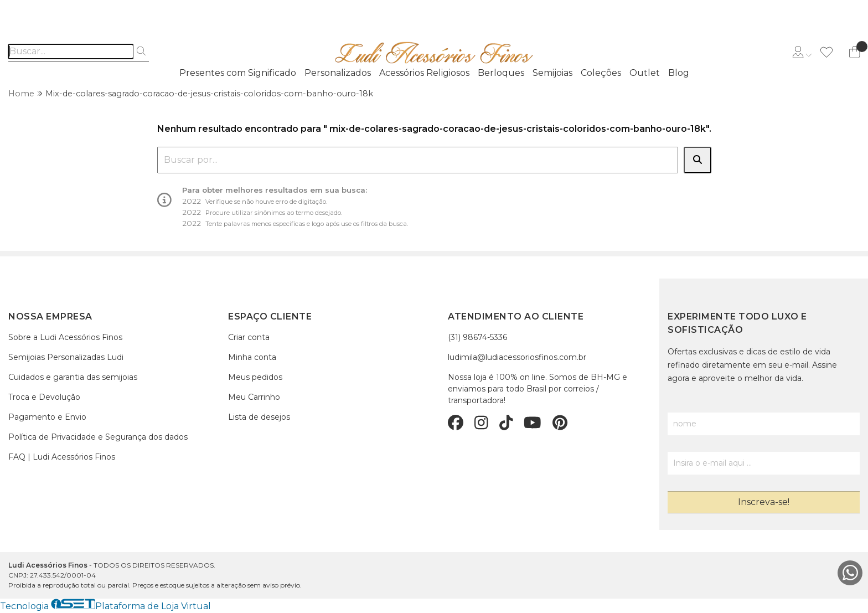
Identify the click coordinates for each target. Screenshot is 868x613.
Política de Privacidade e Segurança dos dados (98, 437)
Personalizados (338, 73)
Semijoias (552, 73)
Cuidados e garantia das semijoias (73, 377)
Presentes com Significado (238, 73)
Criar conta (249, 337)
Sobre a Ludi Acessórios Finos (65, 337)
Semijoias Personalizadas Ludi (66, 357)
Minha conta (252, 357)
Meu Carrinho (254, 397)
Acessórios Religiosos (424, 73)
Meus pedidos (255, 377)
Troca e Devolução (44, 397)
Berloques (501, 73)
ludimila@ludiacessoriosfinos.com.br (517, 357)
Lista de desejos (259, 417)
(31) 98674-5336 (477, 337)
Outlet (645, 73)
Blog (679, 73)
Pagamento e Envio (47, 417)
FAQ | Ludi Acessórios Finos (62, 457)
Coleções (601, 73)
